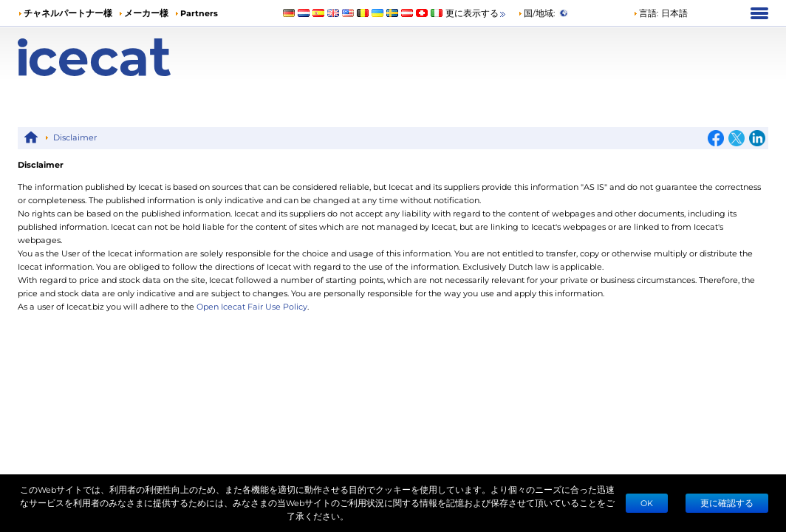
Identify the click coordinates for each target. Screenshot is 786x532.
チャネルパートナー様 (68, 13)
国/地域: (536, 13)
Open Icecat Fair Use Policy (252, 306)
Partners (199, 13)
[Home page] (112, 57)
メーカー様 (146, 13)
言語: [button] (646, 13)
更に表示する (476, 14)
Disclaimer (75, 137)
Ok (647, 503)
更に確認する (727, 503)
